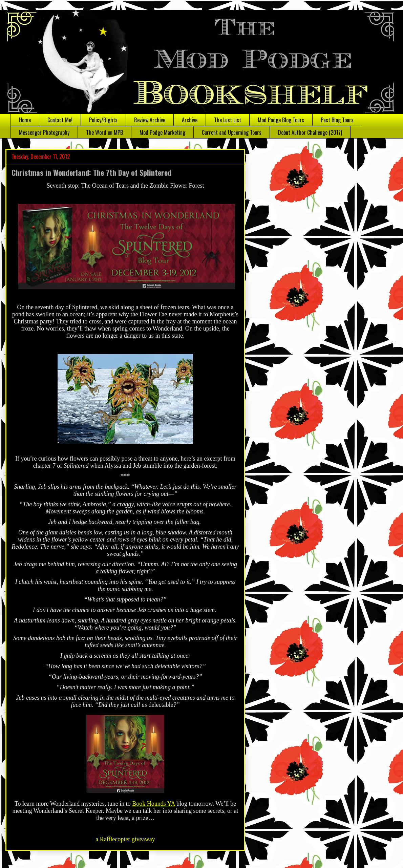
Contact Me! (60, 120)
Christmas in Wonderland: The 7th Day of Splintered (91, 172)
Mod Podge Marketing (162, 132)
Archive (190, 120)
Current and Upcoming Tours (232, 132)
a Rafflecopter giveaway (125, 839)
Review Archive (150, 120)
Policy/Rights (103, 120)
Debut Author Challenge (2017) (310, 132)
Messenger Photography (44, 132)
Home (25, 120)
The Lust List (228, 120)
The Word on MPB (104, 132)
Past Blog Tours (337, 120)
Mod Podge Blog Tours (281, 120)
